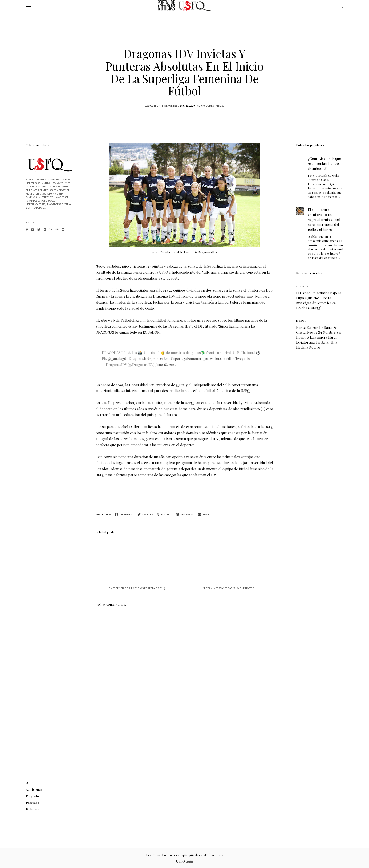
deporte (158, 106)
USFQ (30, 783)
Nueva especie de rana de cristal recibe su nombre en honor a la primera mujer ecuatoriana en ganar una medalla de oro (318, 337)
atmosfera (302, 286)
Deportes (171, 106)
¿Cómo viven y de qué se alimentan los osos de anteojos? (324, 164)
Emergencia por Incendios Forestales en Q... (138, 588)
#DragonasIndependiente (147, 358)
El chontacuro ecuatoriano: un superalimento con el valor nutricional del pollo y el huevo (324, 220)
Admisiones (34, 789)
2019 (148, 106)
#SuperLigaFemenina (185, 358)
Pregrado (32, 796)
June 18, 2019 (166, 365)
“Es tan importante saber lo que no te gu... (231, 588)
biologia (301, 321)
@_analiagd (117, 358)
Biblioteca (33, 809)
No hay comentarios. (210, 106)
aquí (190, 861)
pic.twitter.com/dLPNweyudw (227, 358)
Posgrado (32, 803)
